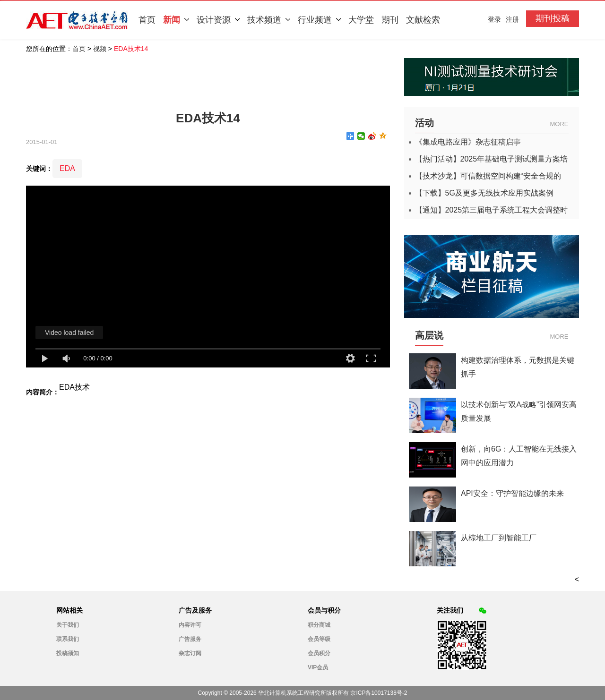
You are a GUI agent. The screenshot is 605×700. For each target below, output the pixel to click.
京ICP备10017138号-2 (379, 693)
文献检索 (423, 20)
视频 (100, 49)
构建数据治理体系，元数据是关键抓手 (518, 367)
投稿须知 (68, 653)
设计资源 (218, 20)
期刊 (390, 20)
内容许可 (190, 625)
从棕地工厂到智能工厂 (499, 538)
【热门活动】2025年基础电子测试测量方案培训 (492, 159)
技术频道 (269, 20)
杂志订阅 (190, 653)
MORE (559, 124)
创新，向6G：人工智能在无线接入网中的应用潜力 (519, 456)
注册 (512, 19)
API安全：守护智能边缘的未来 (512, 493)
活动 (424, 123)
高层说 (429, 335)
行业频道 (319, 20)
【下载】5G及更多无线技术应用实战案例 (484, 193)
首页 (147, 20)
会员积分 (319, 653)
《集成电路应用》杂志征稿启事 (468, 142)
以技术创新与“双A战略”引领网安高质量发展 (519, 411)
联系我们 (68, 639)
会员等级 (319, 639)
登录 (494, 19)
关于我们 (68, 625)
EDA (67, 168)
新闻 (176, 20)
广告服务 (190, 639)
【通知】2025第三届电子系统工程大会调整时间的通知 (492, 210)
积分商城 (319, 625)
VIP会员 (318, 667)
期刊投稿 (553, 18)
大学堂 (361, 20)
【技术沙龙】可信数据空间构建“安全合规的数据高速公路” (488, 176)
